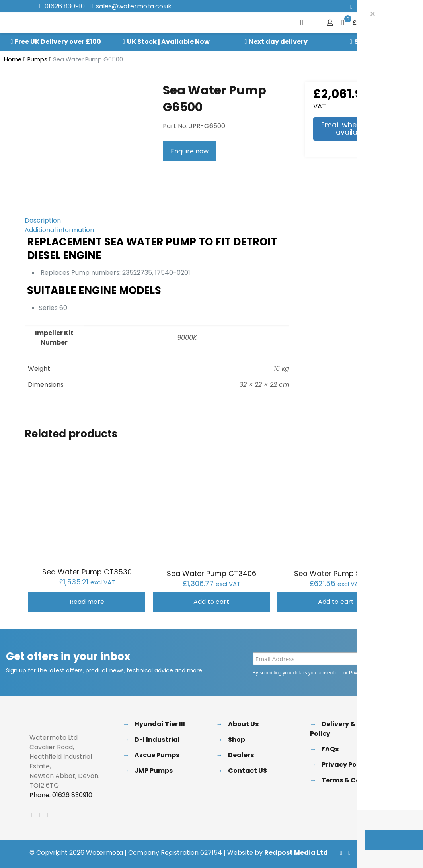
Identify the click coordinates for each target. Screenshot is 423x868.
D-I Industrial (157, 740)
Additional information (59, 230)
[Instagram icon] (381, 7)
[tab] (157, 221)
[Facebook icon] (352, 7)
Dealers (241, 755)
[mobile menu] (302, 23)
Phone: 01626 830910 (61, 795)
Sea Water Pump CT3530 (87, 572)
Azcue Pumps (157, 755)
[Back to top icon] (386, 853)
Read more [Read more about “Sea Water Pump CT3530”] (87, 602)
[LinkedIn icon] (371, 7)
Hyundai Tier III (160, 724)
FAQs (330, 749)
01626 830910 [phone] (65, 6)
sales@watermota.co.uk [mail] (134, 6)
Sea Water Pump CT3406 (211, 573)
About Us (243, 724)
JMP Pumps (154, 771)
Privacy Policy (364, 673)
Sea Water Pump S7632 (336, 573)
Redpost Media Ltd (296, 853)
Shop (237, 740)
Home (13, 59)
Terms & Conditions (355, 780)
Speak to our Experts (389, 42)
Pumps (37, 59)
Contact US (248, 771)
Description (43, 220)
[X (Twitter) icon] (362, 7)
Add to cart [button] (211, 602)
